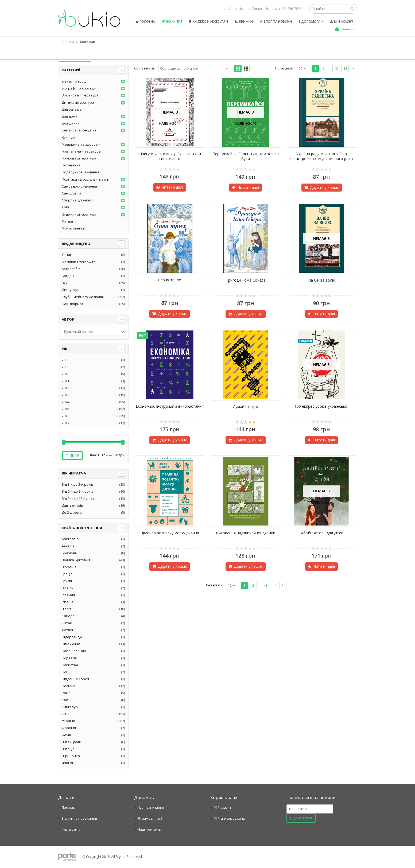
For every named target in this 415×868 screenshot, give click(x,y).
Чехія (66, 735)
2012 (65, 388)
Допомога (310, 22)
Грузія (67, 581)
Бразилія (69, 553)
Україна (68, 721)
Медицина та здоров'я (81, 144)
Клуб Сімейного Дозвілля (83, 297)
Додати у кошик (324, 187)
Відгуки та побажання (79, 818)
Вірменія (69, 567)
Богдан (68, 276)
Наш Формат (73, 304)
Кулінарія (70, 137)
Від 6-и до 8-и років (78, 491)
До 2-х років (72, 512)
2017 (65, 423)
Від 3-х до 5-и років (77, 484)
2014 (65, 402)
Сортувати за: (145, 68)
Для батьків (72, 109)
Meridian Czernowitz (78, 262)
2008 (65, 360)
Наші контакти (149, 829)
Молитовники (73, 228)
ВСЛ (65, 283)
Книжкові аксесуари (208, 22)
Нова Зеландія (74, 651)
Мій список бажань (229, 818)
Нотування (71, 165)
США (66, 714)
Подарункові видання (80, 172)
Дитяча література (78, 102)
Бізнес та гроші (75, 81)
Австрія (68, 546)
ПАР (65, 672)
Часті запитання (151, 807)
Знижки (244, 22)
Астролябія (71, 269)
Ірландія (69, 595)
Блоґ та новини (276, 22)
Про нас (68, 807)
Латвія (67, 221)
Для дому (69, 116)
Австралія (70, 539)
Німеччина (71, 644)
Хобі (65, 207)
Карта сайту (71, 829)
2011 (65, 381)
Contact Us (259, 9)
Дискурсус (70, 290)
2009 (65, 367)
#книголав (71, 255)
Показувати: (285, 68)
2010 (65, 374)
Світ (65, 700)
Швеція (68, 749)
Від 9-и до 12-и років (79, 499)
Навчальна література (81, 151)
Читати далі (172, 187)
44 (345, 69)
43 (336, 69)
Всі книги (172, 22)
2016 (65, 416)
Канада (68, 616)
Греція (67, 574)
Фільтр (72, 455)
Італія (66, 609)
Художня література (79, 214)
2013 (65, 395)
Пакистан (70, 665)
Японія (67, 763)
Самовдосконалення (79, 186)
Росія (66, 693)
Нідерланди (72, 637)
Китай (67, 623)
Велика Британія (76, 560)
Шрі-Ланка (71, 756)
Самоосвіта (71, 193)
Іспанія (67, 602)
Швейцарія (71, 742)
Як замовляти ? (150, 818)
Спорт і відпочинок (78, 200)
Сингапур (70, 707)
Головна (145, 22)
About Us (234, 9)
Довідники (71, 123)
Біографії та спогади (79, 88)
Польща (69, 686)
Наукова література (79, 158)
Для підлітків (72, 505)
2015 (65, 409)
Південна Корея (75, 679)
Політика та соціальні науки (86, 179)
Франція (69, 728)
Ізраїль (68, 588)
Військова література (80, 95)
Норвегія (69, 658)
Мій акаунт (342, 22)
